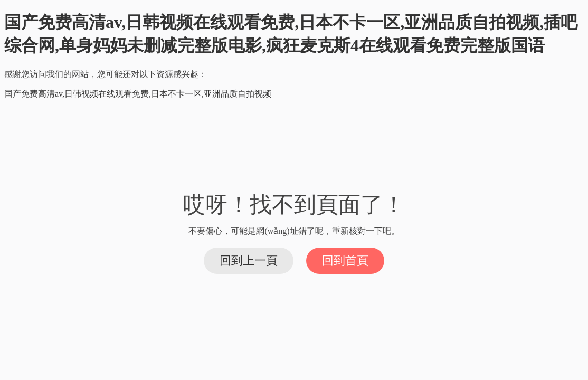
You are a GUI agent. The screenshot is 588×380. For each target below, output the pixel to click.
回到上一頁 (249, 260)
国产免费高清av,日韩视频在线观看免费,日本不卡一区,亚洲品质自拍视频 (138, 94)
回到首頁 (345, 260)
